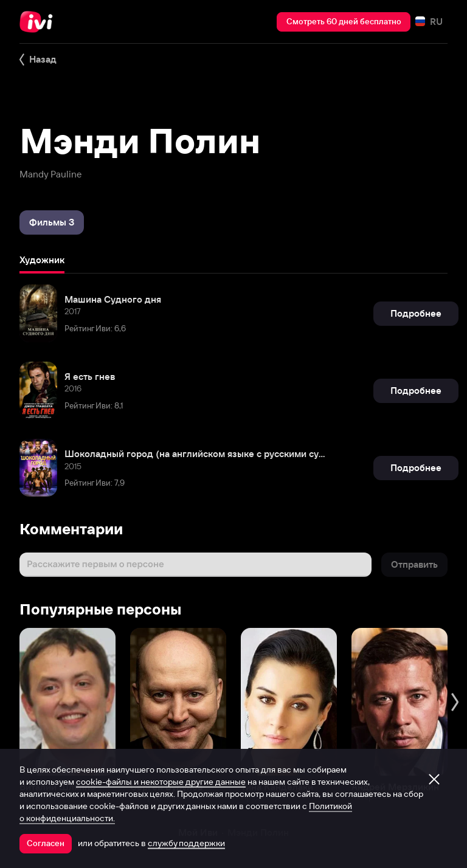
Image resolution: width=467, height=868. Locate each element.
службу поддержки (186, 843)
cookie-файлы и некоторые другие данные (161, 782)
